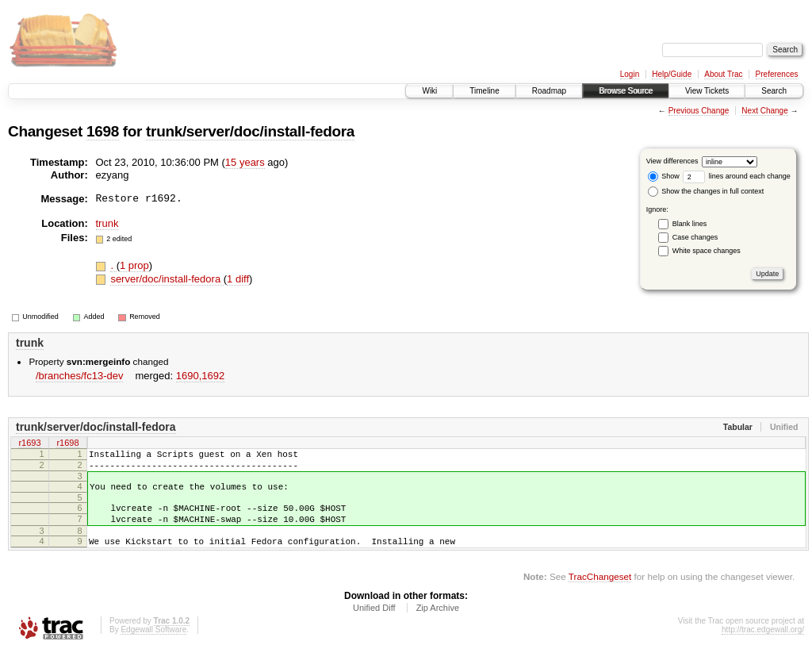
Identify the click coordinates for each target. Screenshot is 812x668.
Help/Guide (672, 74)
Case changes (695, 237)
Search (774, 91)
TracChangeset (600, 593)
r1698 (67, 443)
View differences (672, 161)
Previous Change (699, 111)
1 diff (238, 279)
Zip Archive (438, 624)
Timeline (484, 91)
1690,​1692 (200, 376)
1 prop (134, 265)
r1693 (29, 443)
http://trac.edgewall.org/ (763, 646)
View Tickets (707, 91)
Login (630, 74)
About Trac (723, 74)
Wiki (429, 91)
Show (664, 176)
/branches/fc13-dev (80, 376)
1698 (103, 131)
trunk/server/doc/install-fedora (250, 131)
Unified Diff (374, 624)
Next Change (764, 111)
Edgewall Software (153, 646)
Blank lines (690, 224)
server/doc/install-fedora (167, 279)
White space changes (707, 251)
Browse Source (626, 91)
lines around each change (737, 176)
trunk (107, 223)
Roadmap (549, 91)
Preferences (777, 74)
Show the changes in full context (706, 191)
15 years (245, 162)
